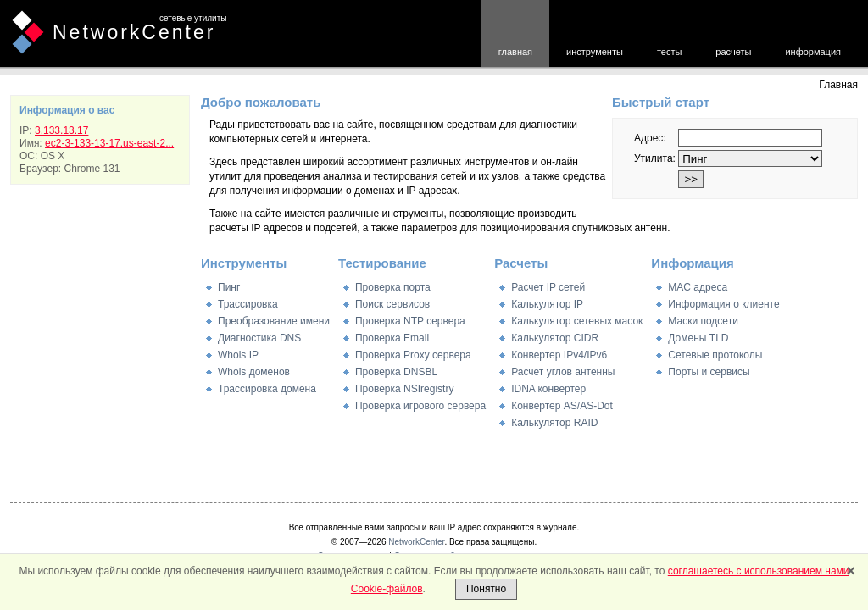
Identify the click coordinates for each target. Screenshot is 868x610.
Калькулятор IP (547, 304)
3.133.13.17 (61, 130)
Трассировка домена (267, 389)
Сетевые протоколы (715, 355)
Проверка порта (393, 287)
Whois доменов (254, 372)
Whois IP (238, 355)
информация (813, 52)
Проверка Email (392, 338)
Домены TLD (698, 338)
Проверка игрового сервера (420, 406)
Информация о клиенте (723, 304)
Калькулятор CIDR (555, 338)
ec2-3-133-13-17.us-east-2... (109, 143)
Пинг (229, 287)
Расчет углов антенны (563, 372)
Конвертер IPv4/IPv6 (559, 355)
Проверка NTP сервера (410, 321)
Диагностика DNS (259, 338)
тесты (669, 52)
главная (515, 52)
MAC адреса (698, 287)
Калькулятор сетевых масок (577, 321)
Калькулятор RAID (554, 423)
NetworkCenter (134, 32)
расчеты (733, 52)
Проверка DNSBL (396, 372)
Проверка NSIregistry (404, 389)
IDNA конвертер (548, 389)
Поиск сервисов (392, 304)
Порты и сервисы (709, 372)
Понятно (486, 589)
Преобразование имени (274, 321)
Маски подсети (703, 321)
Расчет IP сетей (548, 287)
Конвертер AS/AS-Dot (562, 406)
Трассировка (248, 304)
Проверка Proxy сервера (413, 355)
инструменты (595, 52)
